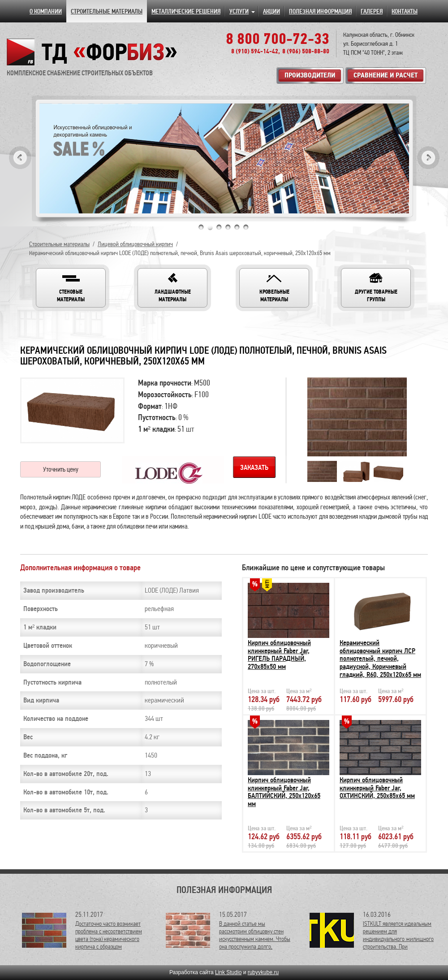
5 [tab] (237, 227)
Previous (20, 158)
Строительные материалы (59, 244)
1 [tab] (201, 227)
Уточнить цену (61, 469)
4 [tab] (228, 227)
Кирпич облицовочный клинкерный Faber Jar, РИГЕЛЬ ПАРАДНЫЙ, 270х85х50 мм (279, 655)
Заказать (254, 468)
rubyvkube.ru (263, 972)
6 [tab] (246, 227)
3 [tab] (219, 227)
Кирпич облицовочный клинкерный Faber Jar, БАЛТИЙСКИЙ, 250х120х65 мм (284, 792)
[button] (71, 288)
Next (428, 158)
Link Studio (228, 972)
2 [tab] (210, 227)
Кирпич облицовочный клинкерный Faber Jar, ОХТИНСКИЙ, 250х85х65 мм (377, 788)
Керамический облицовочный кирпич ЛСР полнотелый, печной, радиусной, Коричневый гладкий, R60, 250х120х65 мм (380, 659)
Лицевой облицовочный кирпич (135, 244)
